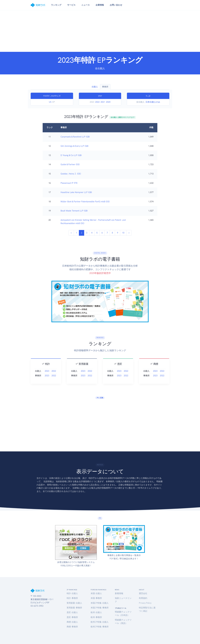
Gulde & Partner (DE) (70, 164)
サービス (71, 5)
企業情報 (100, 5)
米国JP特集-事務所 (100, 608)
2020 (108, 102)
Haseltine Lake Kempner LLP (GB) (76, 192)
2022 (97, 102)
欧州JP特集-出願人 (100, 622)
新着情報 (119, 593)
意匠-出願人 (72, 612)
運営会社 (143, 593)
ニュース (86, 5)
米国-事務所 (96, 598)
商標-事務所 (72, 627)
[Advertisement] (100, 31)
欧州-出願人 (96, 612)
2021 (103, 102)
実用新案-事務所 (74, 608)
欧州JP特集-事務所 (100, 627)
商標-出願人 (72, 622)
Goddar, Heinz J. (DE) (71, 174)
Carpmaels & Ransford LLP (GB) (75, 137)
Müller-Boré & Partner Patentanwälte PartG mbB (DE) (85, 202)
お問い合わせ (116, 5)
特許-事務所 (72, 598)
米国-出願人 (96, 593)
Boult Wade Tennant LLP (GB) (74, 211)
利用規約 (143, 598)
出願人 (95, 87)
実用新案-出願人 (74, 603)
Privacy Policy (145, 603)
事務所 (105, 87)
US (50, 102)
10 (123, 233)
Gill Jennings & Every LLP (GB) (75, 146)
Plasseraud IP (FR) (69, 183)
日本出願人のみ (153, 102)
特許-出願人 (72, 593)
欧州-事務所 (96, 617)
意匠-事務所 (72, 617)
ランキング (56, 5)
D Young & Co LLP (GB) (71, 155)
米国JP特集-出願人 (100, 603)
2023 (47, 377)
